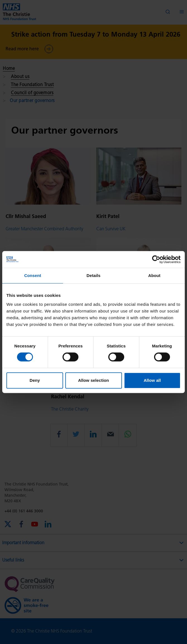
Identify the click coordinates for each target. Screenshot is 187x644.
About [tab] (154, 275)
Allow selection (94, 380)
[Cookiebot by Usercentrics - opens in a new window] (156, 259)
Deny (35, 380)
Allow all (152, 380)
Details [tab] (93, 275)
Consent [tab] (33, 275)
